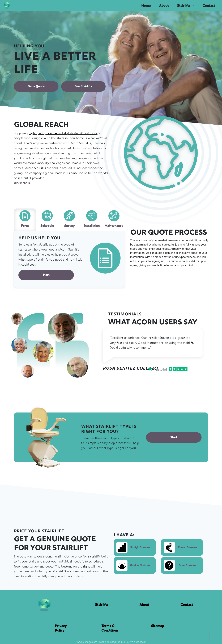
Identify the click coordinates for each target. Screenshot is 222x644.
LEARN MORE (22, 183)
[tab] (25, 220)
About (164, 6)
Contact (209, 6)
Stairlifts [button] (184, 6)
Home (146, 6)
